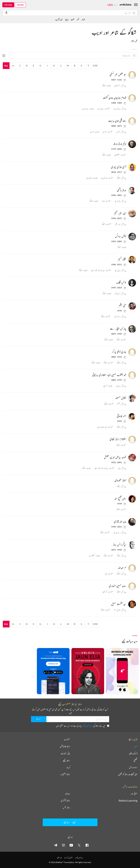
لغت (73, 19)
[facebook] (87, 845)
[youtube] (71, 845)
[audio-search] (6, 13)
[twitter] (79, 845)
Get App (8, 5)
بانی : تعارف (65, 753)
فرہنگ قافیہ (133, 753)
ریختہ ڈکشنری (65, 801)
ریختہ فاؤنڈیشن (65, 746)
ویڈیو (67, 19)
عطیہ (136, 746)
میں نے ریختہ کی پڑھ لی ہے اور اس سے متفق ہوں (83, 726)
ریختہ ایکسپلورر (65, 774)
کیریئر (68, 767)
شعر (78, 19)
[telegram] (56, 845)
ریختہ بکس (66, 808)
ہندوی (68, 794)
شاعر (83, 19)
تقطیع (135, 760)
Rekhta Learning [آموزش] (128, 801)
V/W (95, 66)
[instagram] (63, 845)
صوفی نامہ (134, 794)
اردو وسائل (133, 767)
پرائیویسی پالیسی (87, 726)
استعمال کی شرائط (69, 858)
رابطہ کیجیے (66, 760)
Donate (20, 5)
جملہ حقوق (59, 858)
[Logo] (125, 5)
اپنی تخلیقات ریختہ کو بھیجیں (128, 774)
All (6, 66)
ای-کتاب (59, 19)
